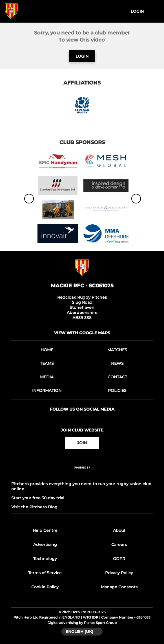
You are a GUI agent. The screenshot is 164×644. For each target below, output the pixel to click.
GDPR (119, 559)
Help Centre (45, 530)
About (119, 530)
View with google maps (82, 333)
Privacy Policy (119, 573)
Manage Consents (119, 587)
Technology (45, 559)
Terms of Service (45, 573)
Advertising (45, 545)
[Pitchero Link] (82, 475)
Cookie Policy (45, 587)
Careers (119, 545)
